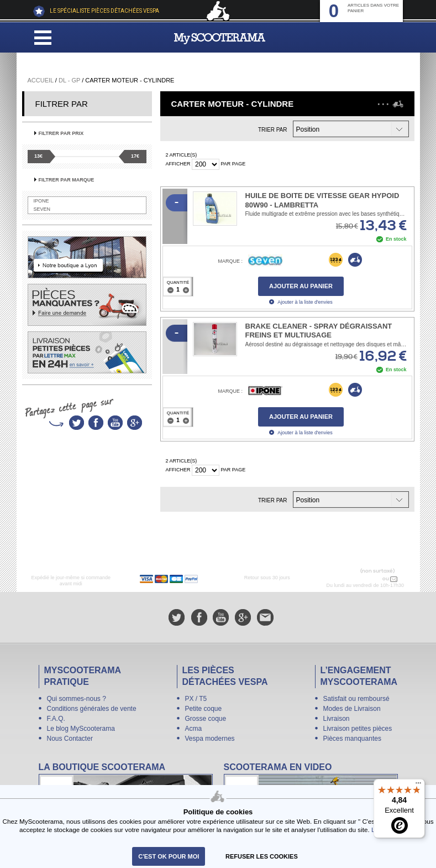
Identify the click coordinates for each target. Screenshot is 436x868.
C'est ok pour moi (169, 856)
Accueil (41, 80)
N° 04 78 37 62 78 (358, 579)
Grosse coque (206, 719)
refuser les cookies (262, 856)
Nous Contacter (70, 739)
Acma (194, 729)
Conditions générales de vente (92, 709)
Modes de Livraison (352, 709)
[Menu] (418, 786)
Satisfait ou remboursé (356, 699)
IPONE (41, 201)
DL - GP (69, 80)
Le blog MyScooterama (81, 729)
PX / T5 (196, 699)
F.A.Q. (56, 719)
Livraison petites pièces (358, 729)
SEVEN (42, 209)
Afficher (178, 164)
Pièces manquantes (352, 739)
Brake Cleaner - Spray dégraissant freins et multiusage (319, 331)
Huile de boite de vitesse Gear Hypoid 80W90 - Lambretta (322, 200)
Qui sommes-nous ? (77, 699)
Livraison (337, 719)
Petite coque (204, 709)
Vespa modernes (210, 739)
